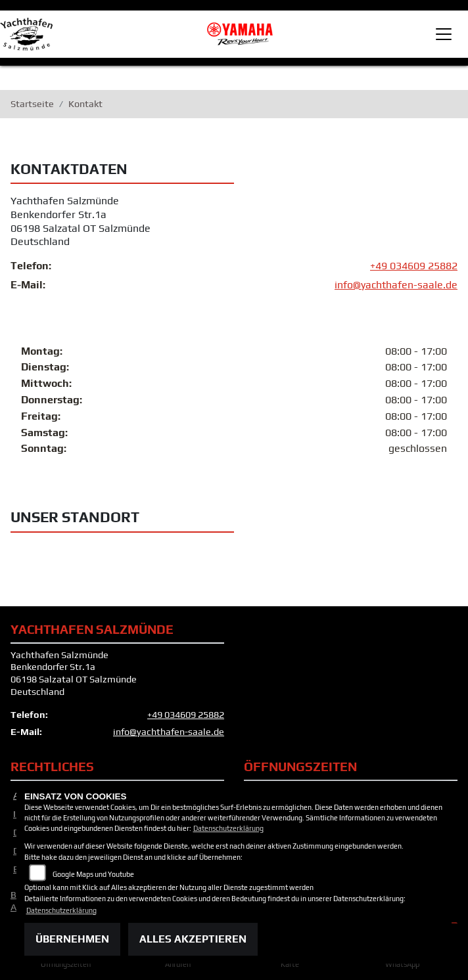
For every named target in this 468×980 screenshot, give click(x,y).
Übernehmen (72, 939)
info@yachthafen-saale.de (396, 285)
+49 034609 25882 (414, 266)
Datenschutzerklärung (228, 828)
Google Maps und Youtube (93, 874)
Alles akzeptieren (193, 939)
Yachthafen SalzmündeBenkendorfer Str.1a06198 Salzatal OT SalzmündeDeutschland (81, 222)
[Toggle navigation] (444, 34)
